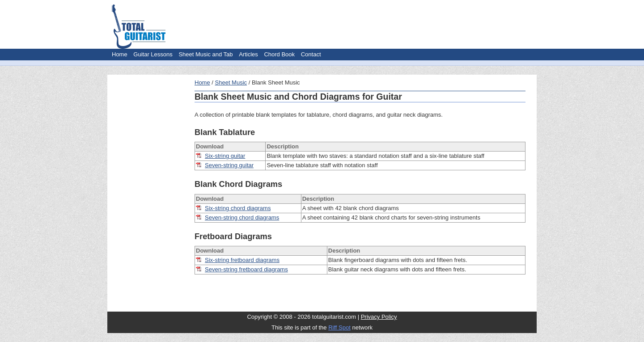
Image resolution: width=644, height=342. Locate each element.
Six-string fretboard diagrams (242, 260)
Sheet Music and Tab (205, 54)
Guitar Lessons (153, 54)
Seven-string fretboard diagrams (246, 269)
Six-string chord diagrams (238, 208)
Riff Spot (339, 327)
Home (120, 54)
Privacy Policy (379, 317)
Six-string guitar (225, 156)
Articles (248, 54)
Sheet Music (231, 82)
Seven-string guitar (229, 165)
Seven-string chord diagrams (242, 217)
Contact (311, 54)
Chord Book (279, 54)
